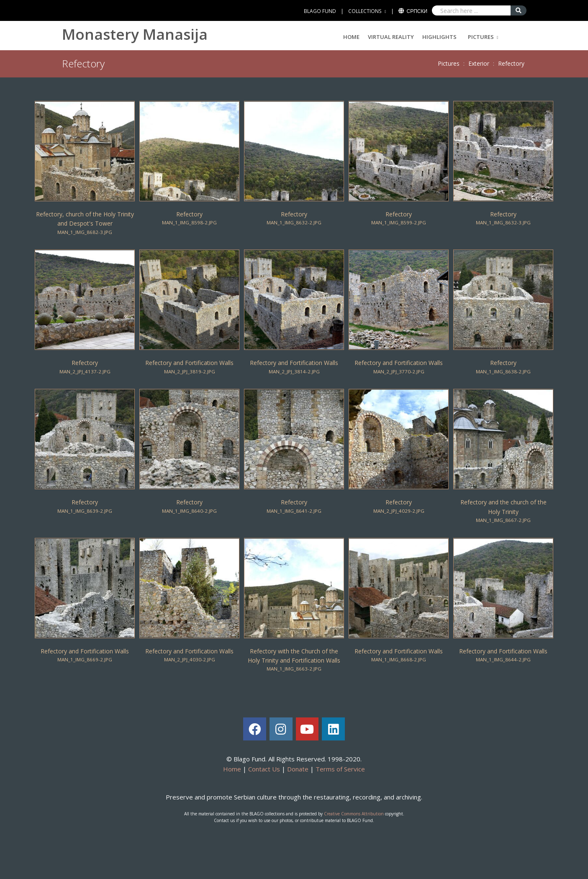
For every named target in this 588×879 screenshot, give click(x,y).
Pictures (481, 37)
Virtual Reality (391, 37)
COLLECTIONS (365, 11)
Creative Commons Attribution (354, 814)
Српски (417, 11)
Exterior (479, 63)
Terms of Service (340, 769)
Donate (298, 769)
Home (351, 37)
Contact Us (264, 769)
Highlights (439, 37)
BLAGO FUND (320, 11)
